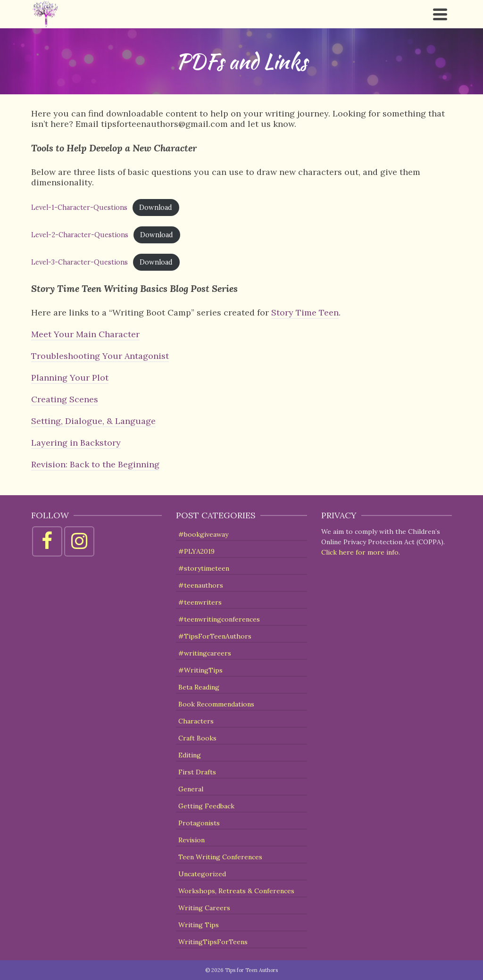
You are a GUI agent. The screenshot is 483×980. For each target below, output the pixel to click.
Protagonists (199, 823)
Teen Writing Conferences (220, 857)
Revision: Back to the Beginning (95, 464)
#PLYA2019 (196, 551)
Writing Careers (204, 908)
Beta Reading (199, 687)
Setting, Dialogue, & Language (93, 421)
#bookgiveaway (203, 534)
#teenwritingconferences (219, 619)
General (191, 789)
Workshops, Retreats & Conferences (236, 891)
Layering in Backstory (76, 443)
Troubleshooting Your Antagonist (100, 356)
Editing (190, 755)
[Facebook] (47, 541)
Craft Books (197, 738)
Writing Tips (199, 925)
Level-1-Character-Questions (79, 208)
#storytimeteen (204, 568)
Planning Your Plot (70, 378)
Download (156, 208)
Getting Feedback (206, 806)
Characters (196, 721)
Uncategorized (202, 874)
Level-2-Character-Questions (80, 235)
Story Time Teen (305, 312)
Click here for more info (360, 552)
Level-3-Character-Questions (79, 262)
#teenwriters (200, 602)
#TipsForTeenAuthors (215, 636)
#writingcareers (205, 653)
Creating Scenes (65, 399)
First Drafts (197, 772)
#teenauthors (201, 585)
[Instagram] (79, 541)
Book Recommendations (216, 704)
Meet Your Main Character (85, 334)
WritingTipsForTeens (213, 942)
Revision (192, 840)
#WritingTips (200, 670)
